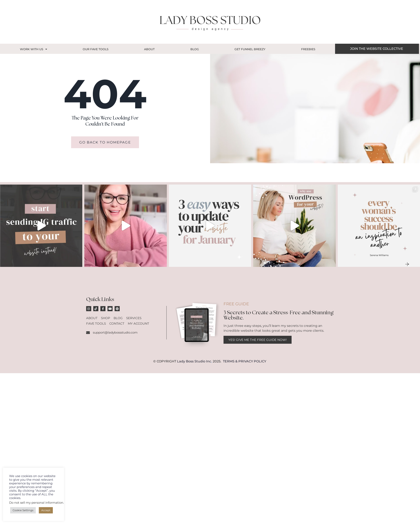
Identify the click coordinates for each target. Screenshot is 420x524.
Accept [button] (46, 510)
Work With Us (34, 49)
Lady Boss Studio (191, 361)
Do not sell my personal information (36, 503)
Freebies (308, 49)
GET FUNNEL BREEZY (250, 49)
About (149, 49)
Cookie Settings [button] (23, 510)
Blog (195, 49)
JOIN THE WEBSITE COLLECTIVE (377, 49)
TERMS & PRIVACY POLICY (245, 361)
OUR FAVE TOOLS (96, 49)
